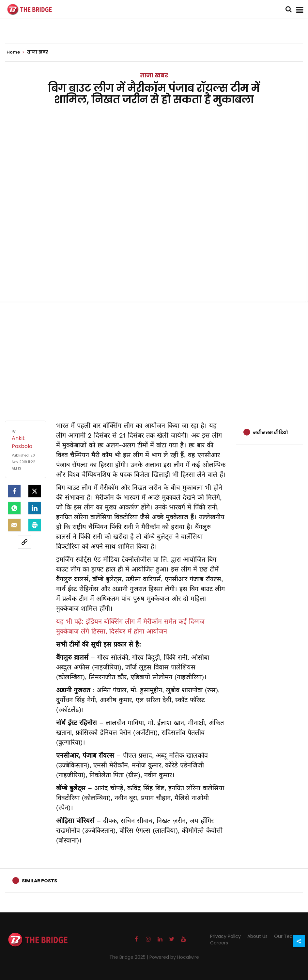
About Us (257, 936)
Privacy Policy (225, 936)
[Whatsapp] (14, 508)
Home (15, 52)
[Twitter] (35, 491)
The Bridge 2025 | (129, 957)
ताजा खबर (154, 75)
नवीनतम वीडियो (270, 432)
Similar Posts (39, 881)
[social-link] (24, 542)
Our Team (286, 936)
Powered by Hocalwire (174, 957)
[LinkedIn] (35, 508)
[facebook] (14, 491)
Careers (219, 943)
